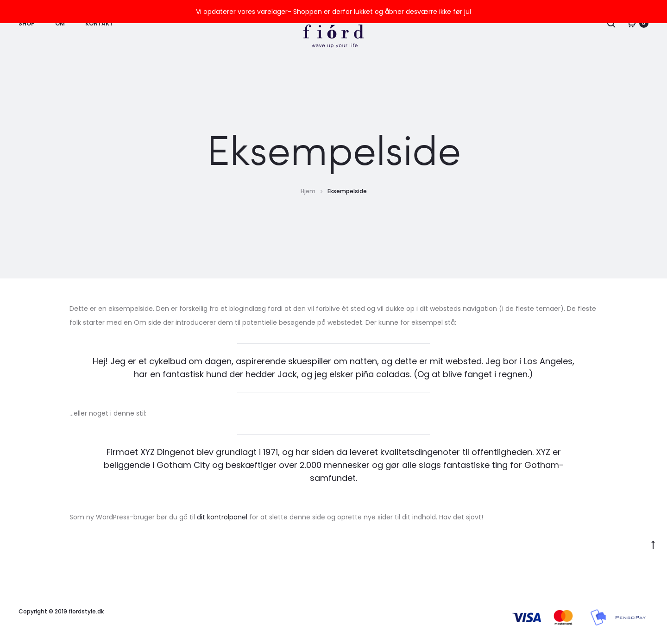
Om (60, 23)
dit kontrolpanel (222, 517)
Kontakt (99, 23)
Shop (27, 23)
